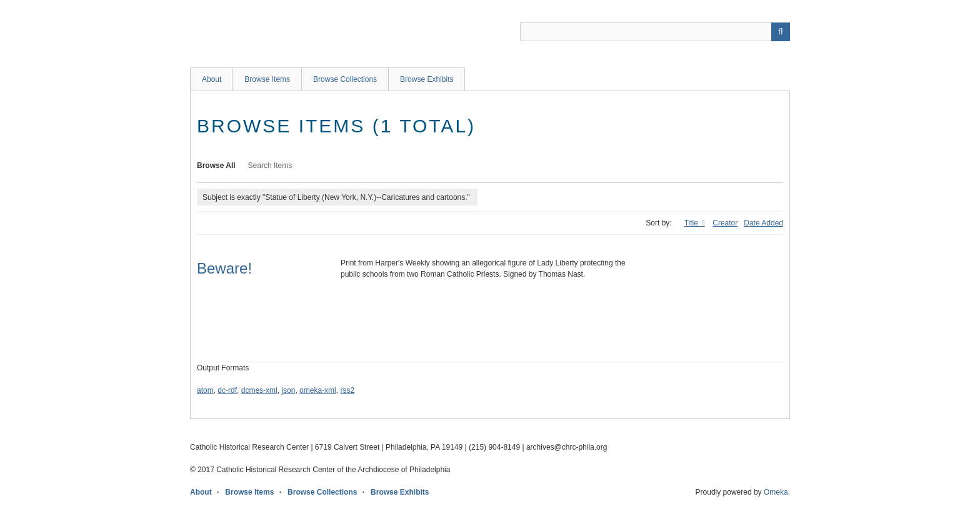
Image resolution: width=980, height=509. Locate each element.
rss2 (347, 390)
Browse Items (267, 79)
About (212, 79)
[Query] (655, 32)
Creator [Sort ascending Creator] (725, 223)
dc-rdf (227, 390)
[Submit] (781, 32)
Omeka (776, 492)
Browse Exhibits (427, 79)
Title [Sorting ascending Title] (692, 223)
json (288, 390)
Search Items (270, 166)
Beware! (224, 268)
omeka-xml (318, 390)
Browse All (216, 166)
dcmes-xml (259, 390)
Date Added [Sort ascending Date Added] (763, 223)
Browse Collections (345, 79)
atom (205, 390)
